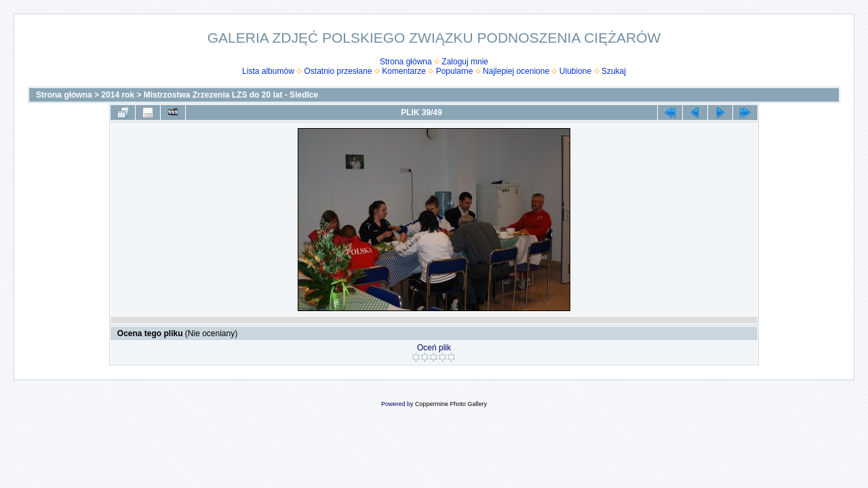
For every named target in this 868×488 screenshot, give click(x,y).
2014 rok (118, 95)
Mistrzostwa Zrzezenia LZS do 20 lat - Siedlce (231, 95)
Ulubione (575, 71)
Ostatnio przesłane (338, 71)
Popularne (455, 71)
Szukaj (614, 71)
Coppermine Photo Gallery (451, 404)
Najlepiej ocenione (516, 71)
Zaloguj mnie (465, 62)
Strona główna (406, 62)
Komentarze (404, 71)
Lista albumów (268, 71)
